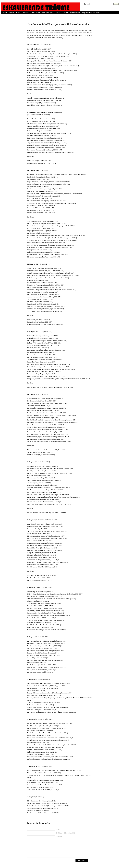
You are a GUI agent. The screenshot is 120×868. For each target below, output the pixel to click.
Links (18, 13)
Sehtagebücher (48, 13)
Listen (58, 13)
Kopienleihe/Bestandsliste (91, 13)
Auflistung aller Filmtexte (71, 13)
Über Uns (26, 13)
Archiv (12, 13)
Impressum (36, 13)
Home (5, 13)
